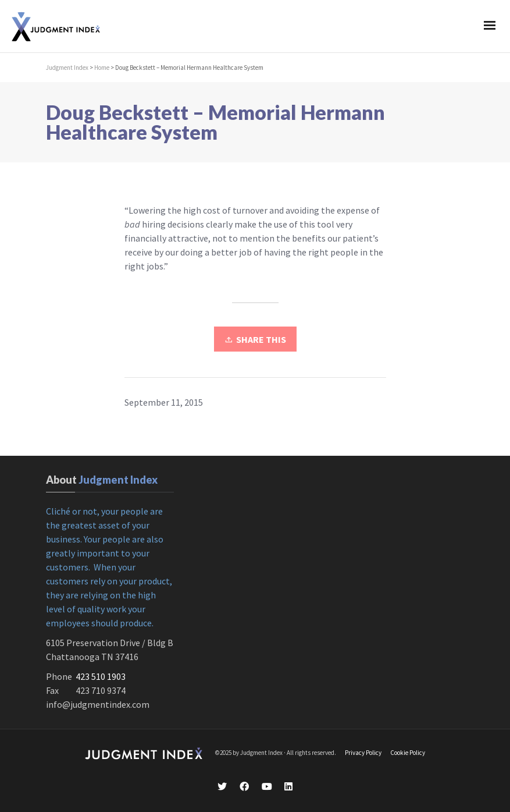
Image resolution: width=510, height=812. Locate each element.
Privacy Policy (363, 753)
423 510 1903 (101, 676)
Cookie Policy (408, 753)
